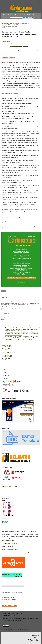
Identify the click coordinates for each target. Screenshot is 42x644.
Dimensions (6, 378)
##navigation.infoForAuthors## (8, 597)
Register (34, 1)
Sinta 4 (4, 370)
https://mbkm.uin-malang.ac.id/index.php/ (14, 218)
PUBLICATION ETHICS (7, 354)
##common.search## (28, 18)
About (38, 14)
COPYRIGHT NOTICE (7, 358)
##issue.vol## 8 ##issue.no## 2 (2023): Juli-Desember (14, 25)
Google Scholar (6, 375)
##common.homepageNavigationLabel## (11, 22)
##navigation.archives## (7, 23)
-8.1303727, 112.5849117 (14, 544)
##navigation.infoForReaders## (9, 595)
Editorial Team (22, 14)
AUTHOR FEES (6, 360)
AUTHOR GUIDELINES (7, 355)
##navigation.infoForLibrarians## (9, 599)
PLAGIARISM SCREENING (8, 357)
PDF (4, 291)
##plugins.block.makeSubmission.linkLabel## (13, 586)
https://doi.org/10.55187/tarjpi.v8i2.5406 (19, 46)
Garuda (5, 373)
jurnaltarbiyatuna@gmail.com (12, 549)
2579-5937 (35, 532)
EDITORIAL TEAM (6, 348)
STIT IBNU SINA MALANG (8, 541)
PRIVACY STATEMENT (7, 361)
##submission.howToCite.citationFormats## (12, 309)
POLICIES (4, 492)
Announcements (31, 14)
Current (9, 14)
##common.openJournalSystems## (10, 486)
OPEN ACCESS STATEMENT (9, 352)
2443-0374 (26, 532)
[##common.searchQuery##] (16, 18)
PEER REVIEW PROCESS (8, 351)
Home (4, 14)
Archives (15, 14)
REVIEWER (5, 350)
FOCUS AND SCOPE (7, 347)
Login (39, 1)
